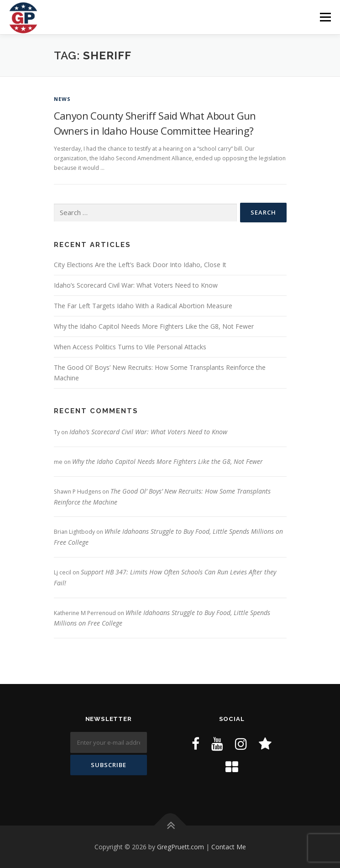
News (63, 99)
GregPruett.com (180, 847)
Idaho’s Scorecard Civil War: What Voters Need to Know (136, 285)
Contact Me (229, 847)
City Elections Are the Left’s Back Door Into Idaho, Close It (140, 265)
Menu (325, 17)
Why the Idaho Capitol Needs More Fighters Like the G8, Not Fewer (154, 326)
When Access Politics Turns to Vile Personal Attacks (130, 347)
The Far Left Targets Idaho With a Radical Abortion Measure (143, 306)
